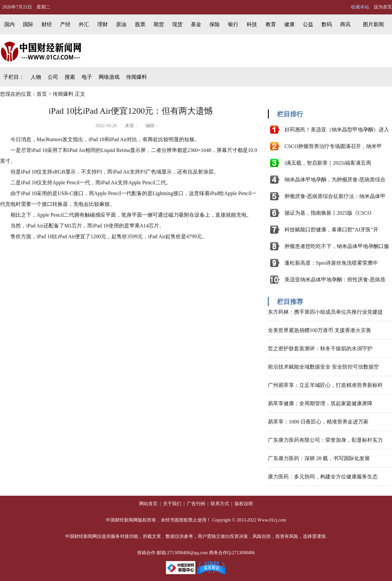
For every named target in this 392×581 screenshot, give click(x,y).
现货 (177, 24)
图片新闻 (373, 24)
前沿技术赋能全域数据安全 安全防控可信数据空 (323, 367)
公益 (308, 24)
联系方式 (220, 504)
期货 (159, 24)
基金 (196, 24)
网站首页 (148, 504)
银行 (233, 24)
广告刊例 (196, 504)
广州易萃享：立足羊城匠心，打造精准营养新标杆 (325, 385)
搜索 (70, 77)
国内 (9, 24)
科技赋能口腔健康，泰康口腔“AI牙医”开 (331, 230)
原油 (121, 24)
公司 (53, 77)
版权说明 (243, 504)
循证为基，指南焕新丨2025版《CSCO (328, 213)
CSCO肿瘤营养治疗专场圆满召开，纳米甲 (333, 146)
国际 (28, 24)
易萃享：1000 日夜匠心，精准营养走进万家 (318, 422)
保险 (215, 24)
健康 (289, 24)
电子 (87, 77)
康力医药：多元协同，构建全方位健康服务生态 (323, 477)
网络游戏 (109, 77)
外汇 (84, 24)
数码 (327, 24)
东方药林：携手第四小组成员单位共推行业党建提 (325, 312)
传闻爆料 (137, 77)
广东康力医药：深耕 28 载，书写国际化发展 (319, 458)
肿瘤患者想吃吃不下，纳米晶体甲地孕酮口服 (337, 246)
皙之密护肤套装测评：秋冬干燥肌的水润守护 (320, 349)
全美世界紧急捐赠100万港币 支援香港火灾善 (319, 330)
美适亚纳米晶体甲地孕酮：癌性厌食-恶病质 (335, 280)
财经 (47, 24)
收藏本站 (360, 7)
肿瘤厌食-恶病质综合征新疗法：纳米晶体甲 (335, 196)
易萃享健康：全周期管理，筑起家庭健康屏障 (320, 403)
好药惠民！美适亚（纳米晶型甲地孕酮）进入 (337, 130)
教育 (271, 24)
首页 (42, 94)
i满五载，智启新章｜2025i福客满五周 (328, 163)
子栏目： (14, 77)
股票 (140, 24)
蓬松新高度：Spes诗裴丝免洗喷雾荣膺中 (331, 263)
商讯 (345, 24)
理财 (103, 24)
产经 (65, 24)
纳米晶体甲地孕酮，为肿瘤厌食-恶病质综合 (335, 180)
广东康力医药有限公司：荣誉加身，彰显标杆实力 (325, 440)
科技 (252, 24)
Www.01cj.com (272, 520)
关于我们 (172, 504)
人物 (36, 77)
